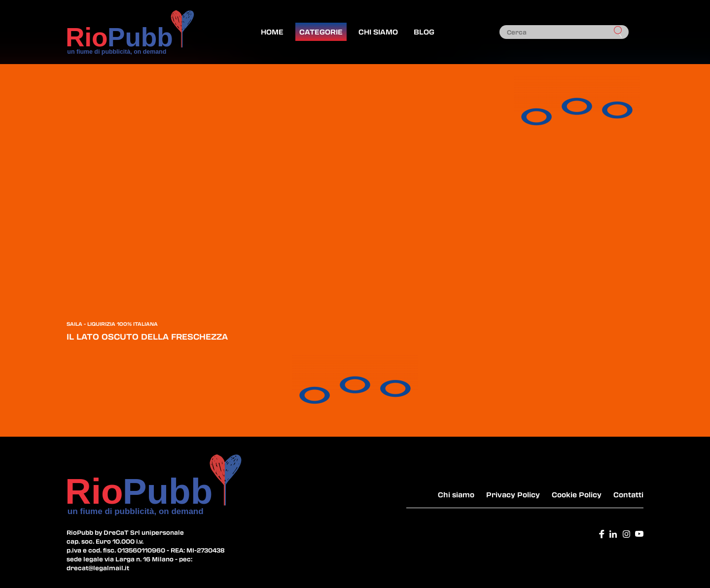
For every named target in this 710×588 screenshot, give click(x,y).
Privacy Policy (513, 494)
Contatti (628, 494)
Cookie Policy (577, 494)
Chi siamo (378, 32)
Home (272, 32)
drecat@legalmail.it (98, 568)
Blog (424, 32)
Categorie (321, 32)
